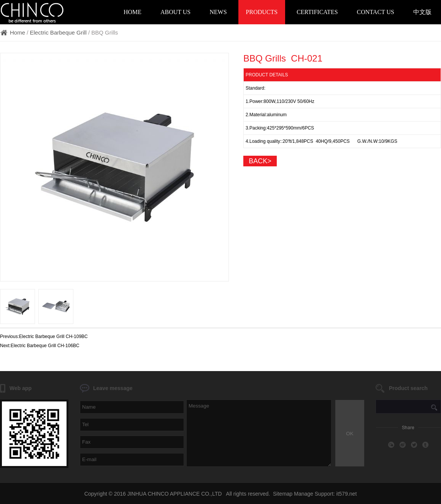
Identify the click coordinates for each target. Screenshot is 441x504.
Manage (304, 494)
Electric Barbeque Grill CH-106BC (45, 346)
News (218, 12)
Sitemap (283, 494)
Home (132, 12)
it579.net (347, 494)
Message (259, 433)
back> (260, 161)
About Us (175, 12)
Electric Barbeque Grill (58, 32)
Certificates (317, 12)
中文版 (422, 12)
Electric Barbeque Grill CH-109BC (53, 337)
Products (262, 12)
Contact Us (376, 12)
